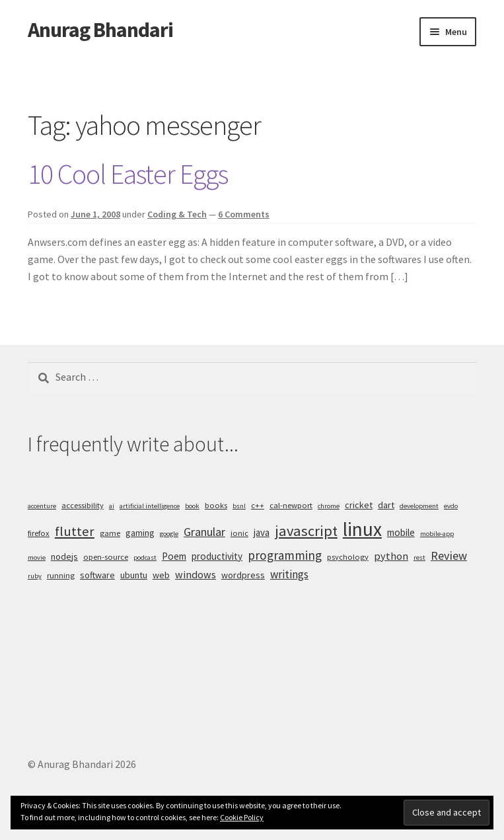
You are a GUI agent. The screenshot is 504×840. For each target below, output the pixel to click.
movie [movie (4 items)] (37, 557)
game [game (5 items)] (110, 533)
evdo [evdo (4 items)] (451, 506)
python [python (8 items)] (391, 556)
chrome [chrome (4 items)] (329, 506)
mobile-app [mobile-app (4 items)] (437, 534)
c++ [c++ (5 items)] (258, 505)
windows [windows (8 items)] (196, 574)
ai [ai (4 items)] (112, 506)
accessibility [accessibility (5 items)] (83, 505)
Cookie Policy (242, 817)
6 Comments (244, 214)
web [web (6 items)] (161, 575)
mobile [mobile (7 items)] (401, 532)
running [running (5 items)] (61, 575)
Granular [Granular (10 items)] (204, 532)
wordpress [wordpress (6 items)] (243, 575)
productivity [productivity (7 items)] (217, 556)
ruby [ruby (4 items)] (35, 576)
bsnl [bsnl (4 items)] (239, 506)
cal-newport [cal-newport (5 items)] (291, 505)
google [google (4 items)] (169, 534)
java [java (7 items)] (262, 532)
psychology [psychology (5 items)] (348, 557)
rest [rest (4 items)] (419, 557)
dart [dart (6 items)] (386, 505)
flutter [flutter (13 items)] (75, 531)
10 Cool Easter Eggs (128, 174)
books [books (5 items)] (216, 505)
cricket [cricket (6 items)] (359, 505)
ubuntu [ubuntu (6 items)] (134, 575)
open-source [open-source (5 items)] (106, 557)
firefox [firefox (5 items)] (39, 533)
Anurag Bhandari (100, 30)
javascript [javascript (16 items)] (306, 531)
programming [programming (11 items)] (285, 555)
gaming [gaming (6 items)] (140, 533)
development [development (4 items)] (419, 506)
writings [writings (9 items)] (289, 574)
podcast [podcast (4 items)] (145, 557)
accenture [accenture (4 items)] (42, 506)
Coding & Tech (177, 214)
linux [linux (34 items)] (362, 529)
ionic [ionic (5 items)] (239, 533)
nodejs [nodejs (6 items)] (64, 556)
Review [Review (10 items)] (449, 555)
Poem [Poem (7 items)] (174, 556)
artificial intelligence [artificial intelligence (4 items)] (150, 506)
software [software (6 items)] (97, 575)
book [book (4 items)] (192, 506)
